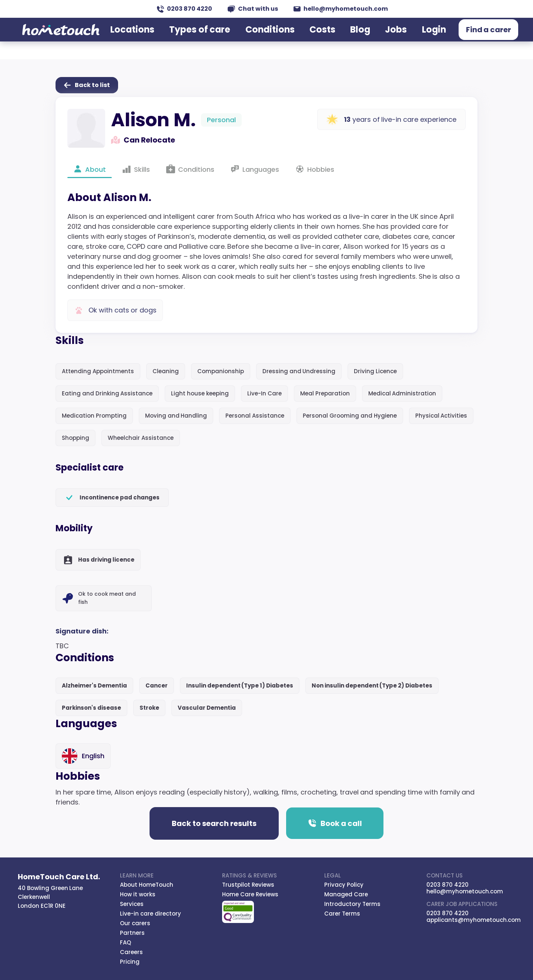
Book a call (335, 823)
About (90, 169)
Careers (131, 952)
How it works (138, 894)
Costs (317, 39)
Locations (144, 39)
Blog (353, 39)
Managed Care (346, 894)
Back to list (87, 85)
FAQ (125, 942)
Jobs (387, 39)
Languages (255, 169)
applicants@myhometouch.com (474, 920)
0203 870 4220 (185, 9)
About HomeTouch (147, 885)
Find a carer (480, 39)
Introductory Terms (352, 904)
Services (132, 904)
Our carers (135, 923)
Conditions (269, 39)
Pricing (130, 962)
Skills (136, 169)
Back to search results (214, 823)
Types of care (205, 39)
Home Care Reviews (250, 894)
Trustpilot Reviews (248, 885)
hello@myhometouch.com (341, 9)
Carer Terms (342, 914)
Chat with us (253, 9)
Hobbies (315, 169)
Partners (132, 933)
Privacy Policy (344, 885)
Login (423, 39)
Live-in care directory (150, 914)
